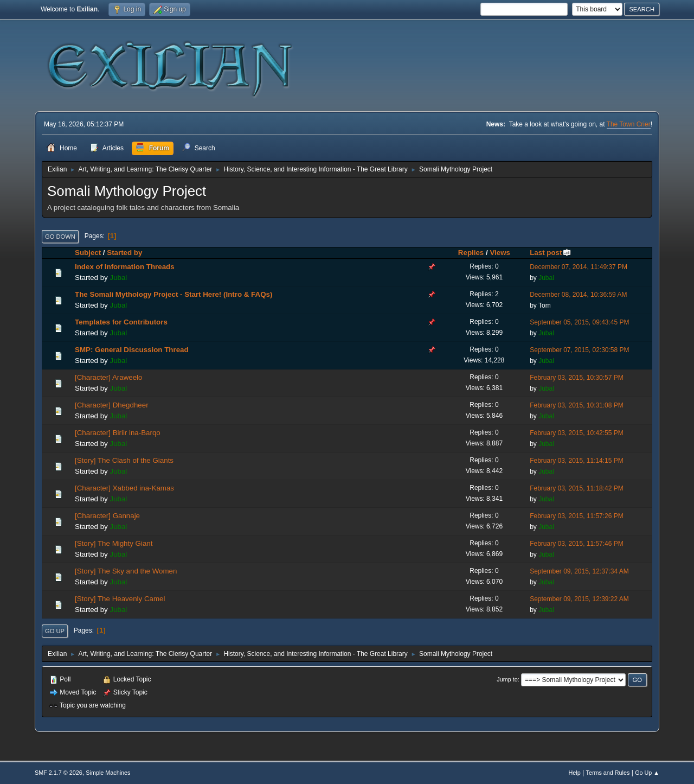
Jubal (118, 278)
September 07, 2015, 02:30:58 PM (579, 350)
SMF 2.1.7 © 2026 (59, 773)
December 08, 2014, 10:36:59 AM (578, 295)
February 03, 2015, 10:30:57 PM (577, 378)
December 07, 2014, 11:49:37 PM (579, 267)
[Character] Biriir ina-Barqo (118, 433)
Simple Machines (108, 773)
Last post (551, 253)
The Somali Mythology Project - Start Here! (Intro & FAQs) (173, 294)
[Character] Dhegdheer (112, 405)
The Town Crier (629, 124)
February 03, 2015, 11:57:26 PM (577, 516)
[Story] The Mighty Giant (114, 543)
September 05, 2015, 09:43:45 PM (579, 322)
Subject (88, 253)
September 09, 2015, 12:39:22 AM (579, 599)
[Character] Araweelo (108, 377)
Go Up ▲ (647, 773)
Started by (124, 253)
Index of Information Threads (125, 267)
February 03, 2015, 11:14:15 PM (577, 461)
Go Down (60, 237)
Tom (545, 305)
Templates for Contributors (121, 322)
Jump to (507, 679)
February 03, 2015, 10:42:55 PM (577, 433)
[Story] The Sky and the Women (126, 571)
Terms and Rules (608, 773)
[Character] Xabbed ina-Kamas (124, 488)
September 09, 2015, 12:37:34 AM (579, 571)
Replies (471, 253)
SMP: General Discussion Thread (132, 350)
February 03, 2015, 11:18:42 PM (577, 488)
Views (500, 253)
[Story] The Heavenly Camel (120, 599)
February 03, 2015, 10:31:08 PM (577, 405)
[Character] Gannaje (107, 516)
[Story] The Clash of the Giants (124, 460)
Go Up (55, 631)
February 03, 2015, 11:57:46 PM (577, 544)
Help (575, 773)
